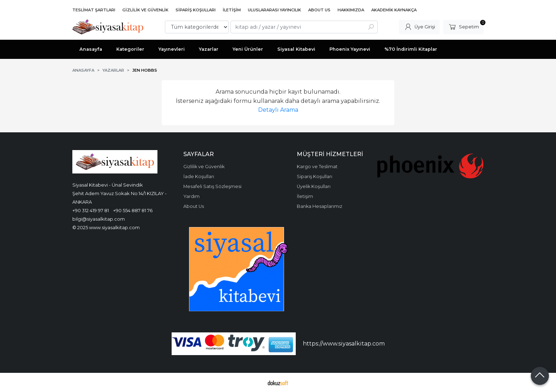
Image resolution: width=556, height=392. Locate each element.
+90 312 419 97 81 (91, 210)
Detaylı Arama (278, 110)
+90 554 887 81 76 (133, 210)
